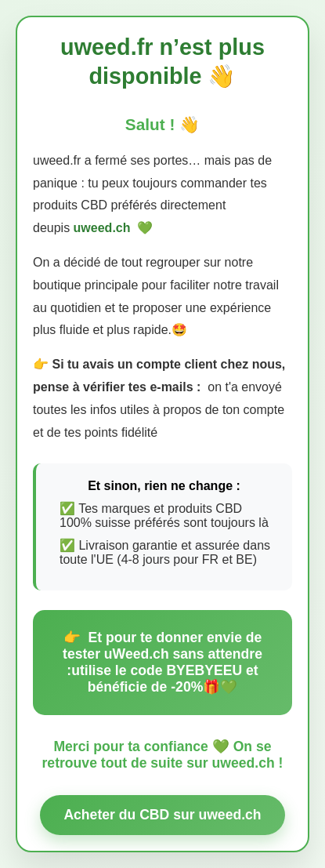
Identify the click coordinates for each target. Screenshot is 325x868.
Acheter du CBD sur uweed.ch (162, 815)
